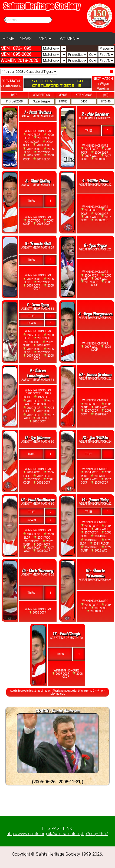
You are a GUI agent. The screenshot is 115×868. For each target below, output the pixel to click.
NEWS (26, 39)
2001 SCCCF (32, 142)
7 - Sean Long (38, 305)
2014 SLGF (42, 159)
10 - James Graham (95, 374)
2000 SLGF (32, 401)
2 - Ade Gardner (95, 114)
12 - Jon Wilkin (95, 438)
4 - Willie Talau (95, 181)
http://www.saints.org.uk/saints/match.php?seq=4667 (57, 834)
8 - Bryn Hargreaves (95, 314)
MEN (45, 39)
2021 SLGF (89, 547)
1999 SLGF (32, 135)
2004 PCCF (42, 145)
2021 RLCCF (99, 543)
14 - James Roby (95, 500)
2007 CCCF (32, 156)
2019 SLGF (89, 540)
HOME (9, 39)
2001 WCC (42, 138)
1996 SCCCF (33, 393)
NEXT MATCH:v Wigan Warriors (103, 84)
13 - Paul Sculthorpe (38, 500)
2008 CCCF (99, 159)
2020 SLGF (99, 414)
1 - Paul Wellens (38, 112)
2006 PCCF (32, 149)
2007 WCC (42, 152)
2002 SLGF (32, 408)
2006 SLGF (99, 152)
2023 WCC (99, 550)
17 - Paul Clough (67, 634)
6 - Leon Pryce (95, 245)
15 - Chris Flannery (38, 570)
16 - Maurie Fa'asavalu (95, 573)
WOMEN (69, 39)
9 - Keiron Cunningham (38, 373)
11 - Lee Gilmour (38, 438)
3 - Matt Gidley (38, 181)
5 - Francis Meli (38, 243)
